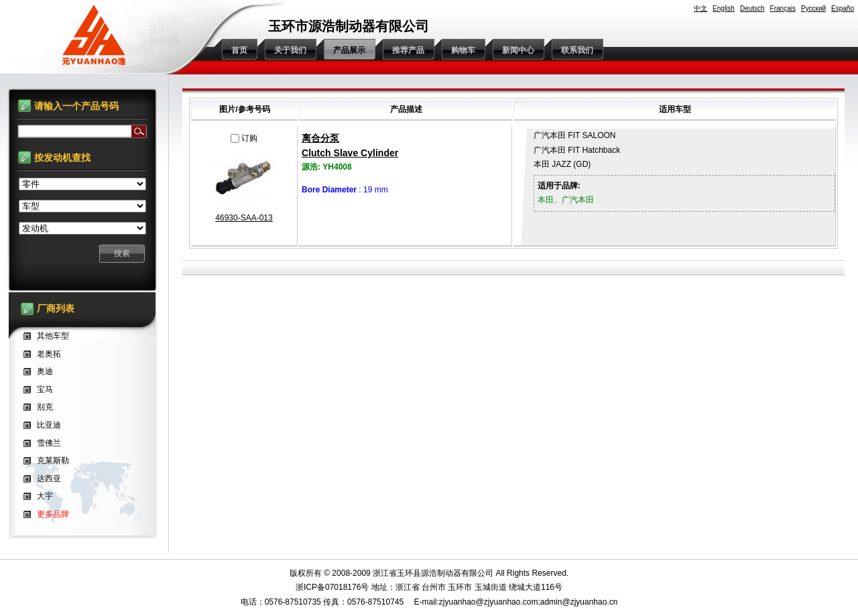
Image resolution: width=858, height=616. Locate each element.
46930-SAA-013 (244, 218)
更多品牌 (53, 514)
